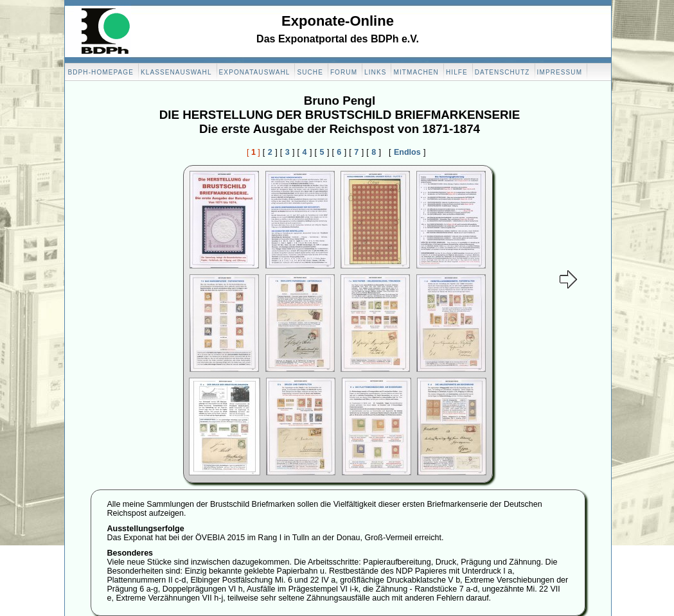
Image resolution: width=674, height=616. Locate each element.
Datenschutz (502, 72)
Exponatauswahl (255, 72)
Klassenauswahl (176, 72)
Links (375, 72)
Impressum (560, 72)
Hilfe (457, 72)
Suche (310, 72)
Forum (344, 72)
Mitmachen (416, 72)
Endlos (407, 152)
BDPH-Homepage (101, 72)
